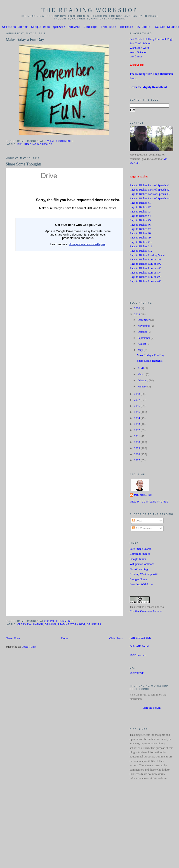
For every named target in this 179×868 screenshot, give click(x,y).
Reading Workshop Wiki (144, 575)
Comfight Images (140, 554)
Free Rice (108, 27)
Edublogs (91, 27)
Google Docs (41, 27)
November (144, 326)
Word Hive (136, 57)
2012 (137, 431)
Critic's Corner (15, 27)
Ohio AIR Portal (139, 647)
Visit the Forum (152, 708)
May (141, 351)
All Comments (142, 529)
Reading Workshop (38, 145)
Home (65, 639)
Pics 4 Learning (139, 570)
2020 (137, 309)
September (144, 339)
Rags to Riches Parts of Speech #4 (150, 199)
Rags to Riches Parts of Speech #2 (150, 190)
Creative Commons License (146, 612)
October (143, 333)
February (143, 381)
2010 (137, 443)
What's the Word (139, 49)
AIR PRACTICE (140, 638)
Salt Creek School (140, 44)
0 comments (65, 142)
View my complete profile (149, 502)
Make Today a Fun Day (25, 40)
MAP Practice (138, 656)
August (142, 344)
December (144, 321)
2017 (137, 401)
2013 (137, 425)
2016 (137, 407)
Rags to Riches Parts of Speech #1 (150, 186)
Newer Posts (13, 639)
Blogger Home (138, 580)
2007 (137, 461)
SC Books (143, 27)
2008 (137, 455)
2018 (137, 395)
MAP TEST (137, 674)
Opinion (50, 625)
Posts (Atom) (29, 647)
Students (94, 625)
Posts (137, 521)
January (142, 387)
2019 (137, 315)
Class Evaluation (30, 625)
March (142, 375)
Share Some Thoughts (24, 165)
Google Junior (138, 560)
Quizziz (59, 27)
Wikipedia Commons (142, 565)
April (141, 369)
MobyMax (74, 27)
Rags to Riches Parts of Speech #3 (150, 195)
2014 (137, 419)
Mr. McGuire (143, 496)
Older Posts (116, 639)
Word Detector (138, 53)
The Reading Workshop (89, 10)
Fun (20, 145)
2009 (137, 449)
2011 (137, 437)
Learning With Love (141, 585)
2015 (137, 413)
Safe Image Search (141, 550)
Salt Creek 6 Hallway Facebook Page (151, 40)
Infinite (126, 27)
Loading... (78, 393)
